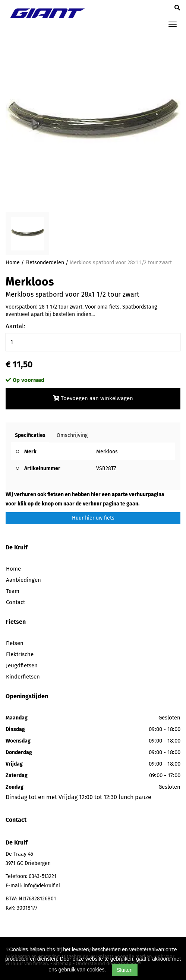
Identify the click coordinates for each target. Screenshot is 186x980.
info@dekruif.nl (42, 886)
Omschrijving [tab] (72, 435)
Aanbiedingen (23, 580)
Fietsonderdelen (45, 263)
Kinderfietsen (23, 677)
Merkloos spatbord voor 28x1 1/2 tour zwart (121, 263)
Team (13, 591)
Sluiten (125, 970)
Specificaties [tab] (30, 435)
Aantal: (15, 326)
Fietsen (15, 643)
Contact (15, 602)
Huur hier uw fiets (93, 518)
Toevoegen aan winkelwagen (93, 398)
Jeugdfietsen (22, 665)
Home (13, 263)
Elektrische (20, 654)
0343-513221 (42, 876)
